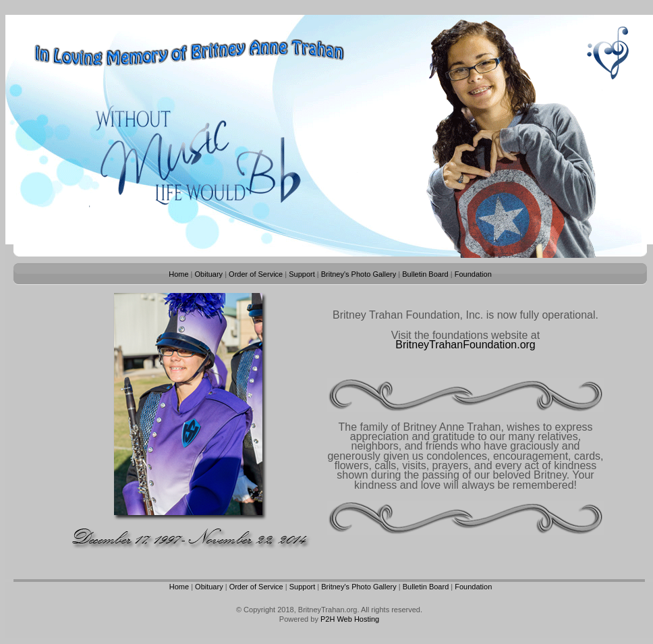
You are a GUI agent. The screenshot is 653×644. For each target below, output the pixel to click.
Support (302, 274)
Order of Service (256, 274)
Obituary (209, 274)
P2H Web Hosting (350, 619)
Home (178, 274)
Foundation (473, 274)
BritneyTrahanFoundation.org (465, 345)
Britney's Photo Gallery (359, 274)
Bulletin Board (425, 274)
